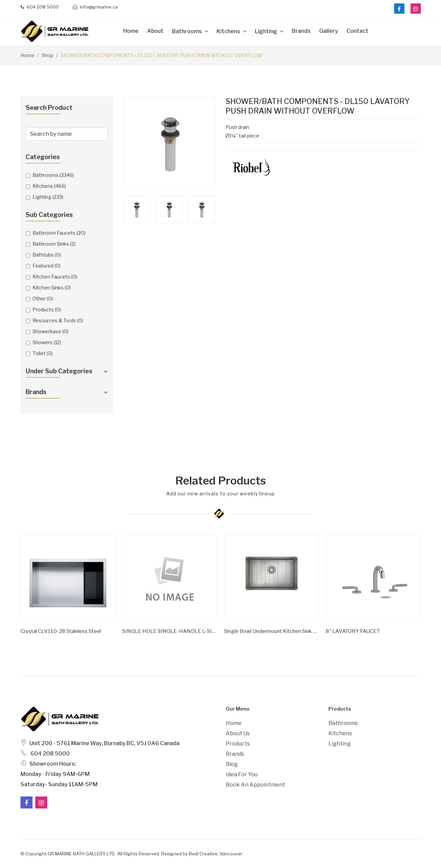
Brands (301, 31)
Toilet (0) (43, 353)
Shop (48, 55)
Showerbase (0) (50, 331)
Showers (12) (47, 342)
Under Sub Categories (67, 371)
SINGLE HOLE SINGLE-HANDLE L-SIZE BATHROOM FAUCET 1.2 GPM (170, 631)
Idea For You (242, 774)
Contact (358, 31)
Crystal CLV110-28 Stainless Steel (61, 631)
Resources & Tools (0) (58, 320)
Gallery (329, 31)
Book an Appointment (255, 785)
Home (131, 31)
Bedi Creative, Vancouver (216, 854)
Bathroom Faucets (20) (59, 233)
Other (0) (43, 299)
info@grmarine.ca (95, 7)
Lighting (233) (48, 197)
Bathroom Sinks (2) (54, 244)
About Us (238, 733)
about (155, 31)
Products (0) (47, 309)
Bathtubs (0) (47, 255)
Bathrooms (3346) (53, 175)
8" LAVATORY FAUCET (353, 631)
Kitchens (229, 31)
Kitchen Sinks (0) (52, 288)
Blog (232, 764)
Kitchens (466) (49, 186)
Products (238, 744)
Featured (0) (47, 266)
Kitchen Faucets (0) (55, 277)
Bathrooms (187, 31)
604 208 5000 (40, 7)
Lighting (267, 31)
